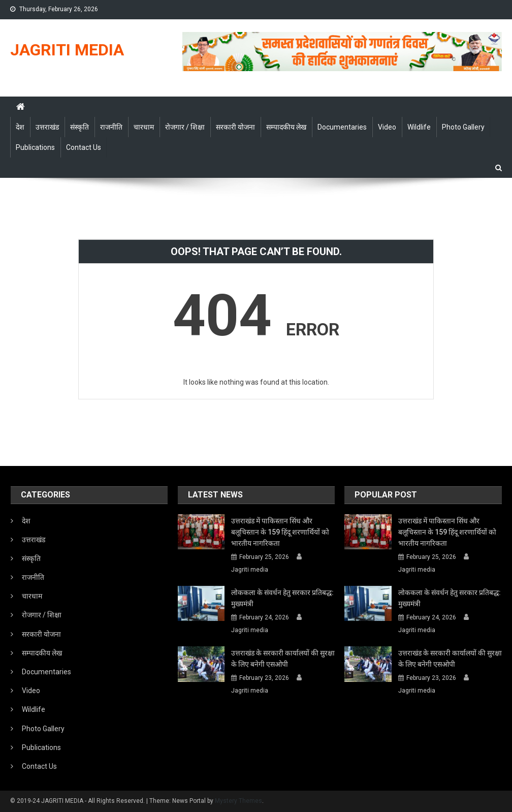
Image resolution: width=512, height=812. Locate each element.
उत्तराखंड (47, 127)
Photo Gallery (463, 127)
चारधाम (144, 127)
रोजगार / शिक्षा (185, 127)
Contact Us (84, 147)
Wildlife (419, 127)
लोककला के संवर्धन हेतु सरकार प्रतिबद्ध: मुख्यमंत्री (282, 598)
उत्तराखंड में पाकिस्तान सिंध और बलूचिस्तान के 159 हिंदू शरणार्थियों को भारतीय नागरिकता (280, 532)
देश (20, 127)
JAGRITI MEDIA (67, 50)
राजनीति (111, 127)
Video (387, 127)
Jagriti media (250, 570)
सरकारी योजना (235, 127)
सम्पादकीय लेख (286, 127)
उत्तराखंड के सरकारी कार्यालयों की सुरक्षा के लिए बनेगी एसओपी (283, 659)
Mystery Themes (238, 801)
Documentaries (342, 127)
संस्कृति (79, 127)
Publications (35, 147)
